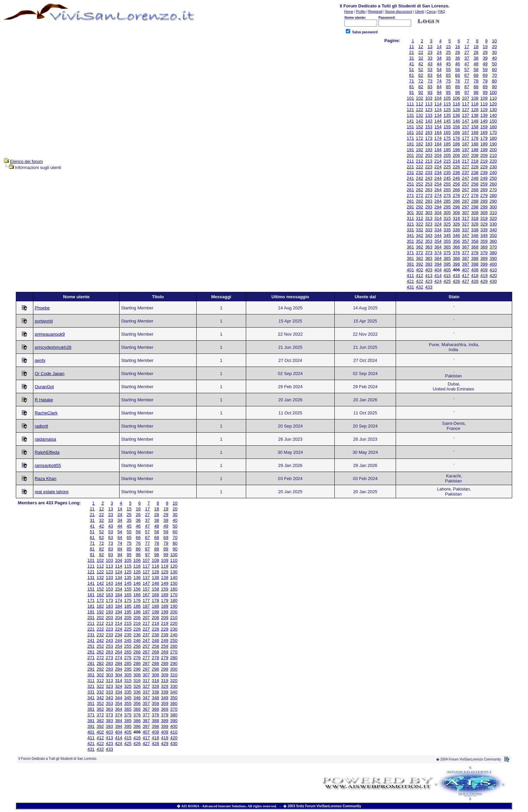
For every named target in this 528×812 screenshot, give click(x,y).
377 (466, 253)
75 (448, 81)
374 (438, 253)
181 (410, 144)
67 (467, 75)
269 (484, 190)
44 (439, 64)
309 (484, 213)
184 (438, 144)
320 (493, 218)
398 (475, 264)
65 (448, 75)
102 (420, 98)
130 (493, 110)
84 (439, 87)
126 (456, 110)
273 (429, 195)
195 (447, 150)
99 (485, 92)
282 (420, 201)
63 (430, 75)
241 (410, 178)
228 (475, 167)
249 (484, 178)
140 (493, 115)
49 (485, 64)
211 (410, 161)
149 (484, 121)
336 (456, 230)
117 (466, 104)
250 (493, 178)
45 (448, 64)
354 (438, 241)
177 (466, 138)
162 (420, 132)
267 (466, 190)
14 (439, 47)
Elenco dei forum (27, 161)
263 (429, 190)
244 (438, 178)
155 (447, 127)
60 (494, 70)
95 (448, 92)
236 (456, 173)
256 (456, 184)
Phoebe (42, 308)
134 (438, 115)
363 (429, 247)
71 (411, 81)
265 (447, 190)
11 (411, 47)
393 (429, 264)
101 (410, 98)
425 (447, 281)
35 (448, 58)
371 (410, 253)
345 (447, 235)
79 (485, 81)
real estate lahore (52, 492)
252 (420, 184)
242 (420, 178)
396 (456, 264)
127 (466, 110)
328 (475, 224)
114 (438, 104)
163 (429, 132)
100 (493, 92)
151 (410, 127)
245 (447, 178)
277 (466, 195)
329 (484, 224)
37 (467, 58)
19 (485, 47)
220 (493, 161)
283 (429, 201)
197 (466, 150)
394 (438, 264)
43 (430, 64)
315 (447, 218)
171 (410, 138)
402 (420, 270)
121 (410, 110)
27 (467, 52)
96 (458, 92)
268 (475, 190)
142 (420, 121)
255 (447, 184)
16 (458, 47)
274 (438, 195)
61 (411, 75)
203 (429, 155)
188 (475, 144)
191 (410, 150)
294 (438, 207)
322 (420, 224)
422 (420, 281)
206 (456, 155)
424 (438, 281)
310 (493, 213)
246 (456, 178)
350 (493, 235)
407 (466, 270)
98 (476, 92)
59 (485, 70)
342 (420, 235)
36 (458, 58)
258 (475, 184)
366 (456, 247)
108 (475, 98)
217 (466, 161)
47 (467, 64)
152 (420, 127)
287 (466, 201)
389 (484, 258)
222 (420, 167)
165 (447, 132)
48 (476, 64)
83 (430, 87)
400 (493, 264)
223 (429, 167)
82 (421, 87)
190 (493, 144)
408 (475, 270)
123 (429, 110)
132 (420, 115)
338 (475, 230)
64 (439, 75)
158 (475, 127)
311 (410, 218)
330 (493, 224)
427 (466, 281)
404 (438, 270)
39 (485, 58)
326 (456, 224)
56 (458, 70)
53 (430, 70)
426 (456, 281)
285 (447, 201)
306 (456, 213)
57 (467, 70)
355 (447, 241)
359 (484, 241)
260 (493, 184)
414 (438, 276)
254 (438, 184)
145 (447, 121)
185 (447, 144)
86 (458, 87)
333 (429, 230)
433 (429, 287)
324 (438, 224)
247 (466, 178)
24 (439, 52)
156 (456, 127)
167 (466, 132)
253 (429, 184)
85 (448, 87)
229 (484, 167)
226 (456, 167)
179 (484, 138)
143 (429, 121)
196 (456, 150)
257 (466, 184)
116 (456, 104)
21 (411, 52)
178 (475, 138)
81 (411, 87)
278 (475, 195)
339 (484, 230)
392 (420, 264)
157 (466, 127)
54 (439, 70)
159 (484, 127)
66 (458, 75)
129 (484, 110)
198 (475, 150)
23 (430, 52)
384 (438, 258)
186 (456, 144)
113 (429, 104)
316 (456, 218)
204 (438, 155)
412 (420, 276)
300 (493, 207)
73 (430, 81)
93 (430, 92)
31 (411, 58)
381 (410, 258)
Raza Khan (45, 479)
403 (429, 270)
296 (456, 207)
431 (410, 287)
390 (493, 258)
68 (476, 75)
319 (484, 218)
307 (466, 213)
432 (420, 287)
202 (420, 155)
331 (410, 230)
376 (456, 253)
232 (420, 173)
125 (447, 110)
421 (410, 281)
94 (439, 92)
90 (494, 87)
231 (410, 173)
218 (475, 161)
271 (410, 195)
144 (438, 121)
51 (411, 70)
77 (467, 81)
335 (447, 230)
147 (466, 121)
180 (493, 138)
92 (421, 92)
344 (438, 235)
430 (493, 281)
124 (438, 110)
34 (439, 58)
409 (484, 270)
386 (456, 258)
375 (447, 253)
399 (484, 264)
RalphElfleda (47, 452)
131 (410, 115)
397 (466, 264)
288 (475, 201)
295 (447, 207)
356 (456, 241)
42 (421, 64)
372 (420, 253)
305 (447, 213)
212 (420, 161)
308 (475, 213)
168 (475, 132)
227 (466, 167)
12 (421, 47)
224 (438, 167)
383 (429, 258)
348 (475, 235)
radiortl (41, 426)
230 (493, 167)
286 (456, 201)
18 (476, 47)
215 (447, 161)
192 (420, 150)
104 (438, 98)
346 (456, 235)
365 (447, 247)
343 (429, 235)
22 (421, 52)
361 (410, 247)
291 (410, 207)
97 (467, 92)
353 (429, 241)
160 (493, 127)
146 (456, 121)
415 (447, 276)
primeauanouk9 (50, 334)
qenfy (40, 360)
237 (466, 173)
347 (466, 235)
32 (421, 58)
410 (493, 270)
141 (410, 121)
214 (438, 161)
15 (448, 47)
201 (410, 155)
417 (466, 276)
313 (429, 218)
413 (429, 276)
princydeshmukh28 (53, 347)
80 (494, 81)
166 (456, 132)
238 (475, 173)
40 (494, 58)
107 (466, 98)
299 (484, 207)
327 (466, 224)
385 (447, 258)
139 (484, 115)
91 (411, 92)
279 (484, 195)
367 (466, 247)
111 (410, 104)
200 (493, 150)
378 (475, 253)
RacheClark (46, 413)
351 (410, 241)
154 (438, 127)
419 (484, 276)
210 (493, 155)
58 (476, 70)
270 (493, 190)
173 (429, 138)
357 (466, 241)
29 (485, 52)
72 (421, 81)
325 (447, 224)
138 (475, 115)
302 (420, 213)
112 (420, 104)
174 (438, 138)
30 (494, 52)
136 (456, 115)
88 (476, 87)
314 (438, 218)
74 (439, 81)
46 (458, 64)
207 (466, 155)
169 (484, 132)
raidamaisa (45, 439)
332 (420, 230)
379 (484, 253)
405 (447, 270)
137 (466, 115)
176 (456, 138)
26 (458, 52)
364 (438, 247)
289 (484, 201)
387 (466, 258)
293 (429, 207)
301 (410, 213)
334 (438, 230)
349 (484, 235)
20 (494, 47)
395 (447, 264)
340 (493, 230)
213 (429, 161)
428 (475, 281)
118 (475, 104)
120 (493, 104)
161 (410, 132)
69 (485, 75)
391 (410, 264)
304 (438, 213)
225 (447, 167)
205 (447, 155)
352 (420, 241)
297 (466, 207)
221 (410, 167)
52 (421, 70)
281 (410, 201)
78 (476, 81)
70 (494, 75)
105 (447, 98)
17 (467, 47)
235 (447, 173)
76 (458, 81)
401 (410, 270)
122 (420, 110)
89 (485, 87)
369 (484, 247)
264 (438, 190)
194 (438, 150)
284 (438, 201)
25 (448, 52)
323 (429, 224)
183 (429, 144)
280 (493, 195)
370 (493, 247)
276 (456, 195)
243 (429, 178)
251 (410, 184)
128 (475, 110)
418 (475, 276)
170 (493, 132)
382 (420, 258)
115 (447, 104)
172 (420, 138)
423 (429, 281)
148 (475, 121)
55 (448, 70)
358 (475, 241)
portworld (44, 321)
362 (420, 247)
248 (475, 178)
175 (447, 138)
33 (430, 58)
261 (410, 190)
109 (484, 98)
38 (476, 58)
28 (476, 52)
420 (493, 276)
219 (484, 161)
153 (429, 127)
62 (421, 75)
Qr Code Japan (49, 374)
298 (475, 207)
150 (493, 121)
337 (466, 230)
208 (475, 155)
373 (429, 253)
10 (494, 41)
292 (420, 207)
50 (494, 64)
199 (484, 150)
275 (447, 195)
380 (493, 253)
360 (493, 241)
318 (475, 218)
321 (410, 224)
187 (466, 144)
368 (475, 247)
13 (430, 47)
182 (420, 144)
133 (429, 115)
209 (484, 155)
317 (466, 218)
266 (456, 190)
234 (438, 173)
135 (447, 115)
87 (467, 87)
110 (493, 98)
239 (484, 173)
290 (493, 201)
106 (456, 98)
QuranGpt (44, 387)
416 (456, 276)
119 (484, 104)
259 (484, 184)
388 (475, 258)
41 (411, 64)
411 (410, 276)
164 (438, 132)
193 (429, 150)
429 (484, 281)
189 (484, 144)
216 (456, 161)
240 (493, 173)
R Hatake (44, 400)
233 (429, 173)
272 (420, 195)
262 (420, 190)
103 (429, 98)
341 (410, 235)
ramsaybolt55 (48, 465)
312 (420, 218)
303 (429, 213)
